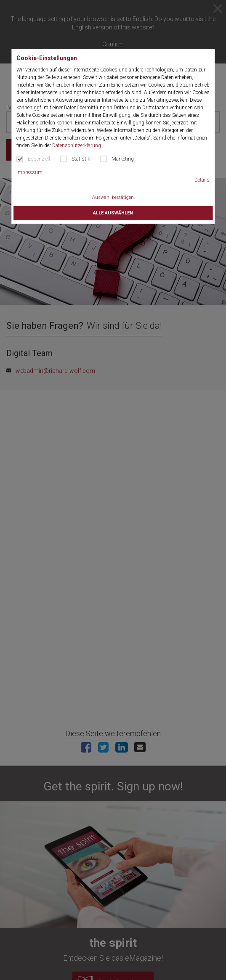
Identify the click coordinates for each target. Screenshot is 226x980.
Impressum (29, 172)
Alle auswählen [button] (113, 213)
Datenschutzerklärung (77, 145)
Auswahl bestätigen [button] (113, 197)
